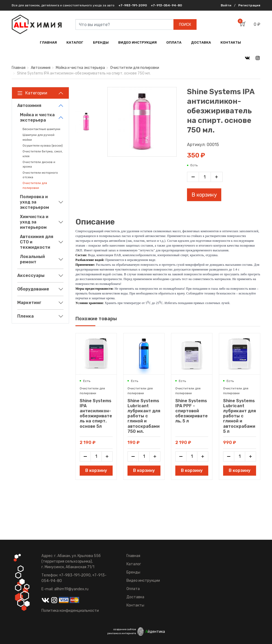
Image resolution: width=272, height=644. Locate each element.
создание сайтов (125, 629)
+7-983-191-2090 (133, 5)
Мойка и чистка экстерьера (80, 68)
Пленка (25, 316)
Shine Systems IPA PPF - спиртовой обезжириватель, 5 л (192, 411)
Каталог (134, 564)
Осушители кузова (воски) (43, 146)
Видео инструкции (143, 581)
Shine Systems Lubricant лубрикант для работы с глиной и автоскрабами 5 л (240, 416)
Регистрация (249, 5)
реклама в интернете (122, 633)
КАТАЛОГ (75, 42)
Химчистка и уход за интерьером (34, 222)
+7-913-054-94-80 (166, 5)
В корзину (204, 195)
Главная (19, 68)
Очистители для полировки (135, 68)
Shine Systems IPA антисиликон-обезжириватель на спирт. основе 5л (96, 414)
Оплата (133, 589)
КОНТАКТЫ (231, 42)
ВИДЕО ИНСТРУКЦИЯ (137, 42)
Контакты (135, 605)
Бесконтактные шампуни (41, 129)
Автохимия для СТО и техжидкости (37, 242)
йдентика (155, 632)
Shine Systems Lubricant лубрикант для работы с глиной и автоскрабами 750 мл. (144, 416)
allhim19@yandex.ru (71, 589)
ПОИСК (185, 25)
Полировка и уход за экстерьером (35, 202)
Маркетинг (29, 303)
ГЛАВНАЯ (48, 42)
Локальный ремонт (32, 259)
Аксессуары (31, 275)
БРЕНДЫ (101, 42)
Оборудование (33, 289)
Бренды (133, 572)
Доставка (135, 597)
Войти (226, 5)
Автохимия (41, 68)
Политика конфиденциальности (70, 611)
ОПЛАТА (174, 42)
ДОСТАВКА (201, 42)
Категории (32, 93)
